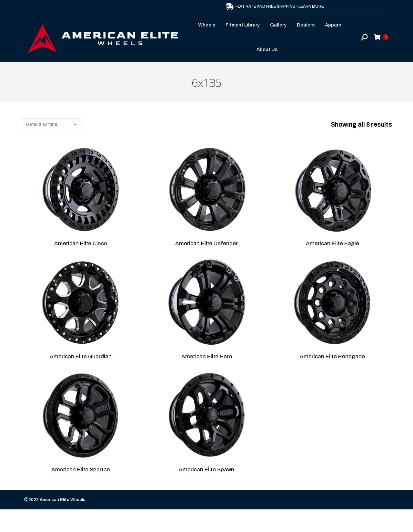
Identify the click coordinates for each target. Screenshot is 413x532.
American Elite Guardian (81, 356)
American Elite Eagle (332, 243)
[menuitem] (209, 25)
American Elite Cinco (81, 243)
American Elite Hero (207, 356)
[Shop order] (51, 125)
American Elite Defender (206, 243)
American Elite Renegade (332, 356)
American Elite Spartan (81, 469)
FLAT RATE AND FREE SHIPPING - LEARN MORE (275, 6)
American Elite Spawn (206, 469)
